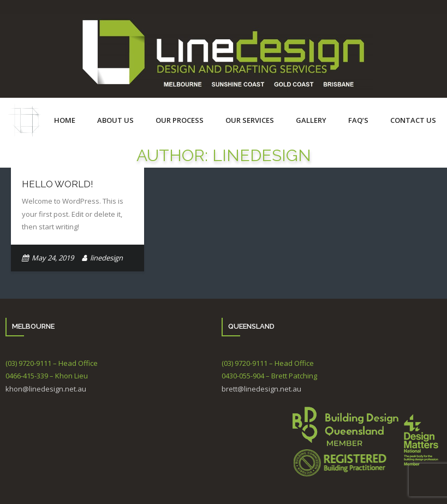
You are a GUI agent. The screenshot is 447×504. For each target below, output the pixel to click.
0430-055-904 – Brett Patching (269, 376)
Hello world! (58, 184)
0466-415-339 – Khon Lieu (47, 376)
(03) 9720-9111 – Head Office (52, 363)
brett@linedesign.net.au (261, 389)
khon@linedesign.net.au (46, 389)
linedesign (106, 258)
